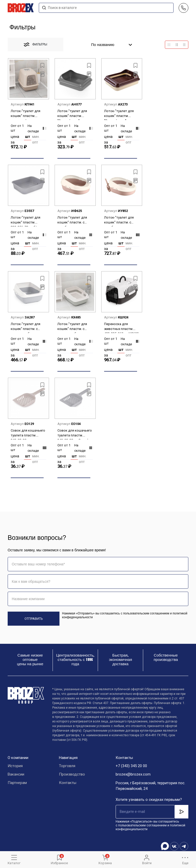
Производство (72, 775)
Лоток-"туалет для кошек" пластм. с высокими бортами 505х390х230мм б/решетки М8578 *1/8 (27, 328)
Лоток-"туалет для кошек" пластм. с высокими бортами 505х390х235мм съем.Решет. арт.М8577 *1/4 (72, 328)
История (15, 766)
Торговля (67, 766)
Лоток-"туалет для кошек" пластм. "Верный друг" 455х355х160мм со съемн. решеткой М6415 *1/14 (119, 115)
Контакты (68, 783)
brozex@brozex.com (133, 775)
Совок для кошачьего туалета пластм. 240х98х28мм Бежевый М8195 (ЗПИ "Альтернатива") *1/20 (28, 434)
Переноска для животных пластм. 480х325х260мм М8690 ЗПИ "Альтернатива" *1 (121, 328)
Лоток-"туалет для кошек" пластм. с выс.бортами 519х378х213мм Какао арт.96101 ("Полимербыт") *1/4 (74, 221)
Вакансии (16, 775)
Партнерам (17, 783)
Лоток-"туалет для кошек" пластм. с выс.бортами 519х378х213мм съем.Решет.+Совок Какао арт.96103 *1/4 (120, 221)
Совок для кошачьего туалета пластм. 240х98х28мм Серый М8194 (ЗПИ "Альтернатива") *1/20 (75, 434)
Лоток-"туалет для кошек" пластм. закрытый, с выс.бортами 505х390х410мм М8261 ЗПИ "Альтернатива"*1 (28, 115)
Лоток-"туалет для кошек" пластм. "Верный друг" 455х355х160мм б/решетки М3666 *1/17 (74, 115)
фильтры (35, 45)
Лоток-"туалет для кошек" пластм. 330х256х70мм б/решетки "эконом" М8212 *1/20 (26, 221)
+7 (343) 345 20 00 (131, 766)
